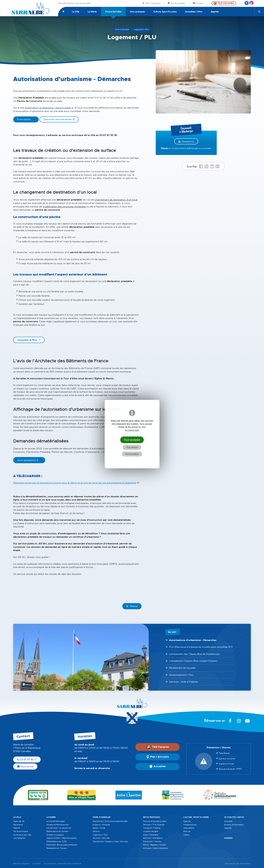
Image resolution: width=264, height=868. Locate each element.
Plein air (187, 831)
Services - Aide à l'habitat (183, 682)
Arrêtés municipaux (55, 835)
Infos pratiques (137, 12)
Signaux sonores (227, 759)
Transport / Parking (152, 828)
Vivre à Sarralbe (113, 12)
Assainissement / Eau (181, 675)
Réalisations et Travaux (57, 848)
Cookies (37, 864)
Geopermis (188, 141)
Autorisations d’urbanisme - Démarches (193, 640)
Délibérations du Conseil (57, 831)
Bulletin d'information (234, 825)
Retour (132, 606)
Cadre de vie (19, 821)
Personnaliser (132, 454)
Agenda (215, 12)
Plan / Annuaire (151, 3)
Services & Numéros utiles (155, 821)
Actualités (158, 767)
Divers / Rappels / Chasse (154, 845)
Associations (189, 828)
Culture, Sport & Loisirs (165, 12)
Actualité (228, 821)
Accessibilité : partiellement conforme (63, 864)
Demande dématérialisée (57, 119)
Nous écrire (25, 766)
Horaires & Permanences (57, 825)
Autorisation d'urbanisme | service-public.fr (49, 108)
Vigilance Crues (226, 764)
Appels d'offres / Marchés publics (62, 838)
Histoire (17, 828)
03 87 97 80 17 (27, 759)
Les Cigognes (19, 838)
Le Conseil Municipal (56, 821)
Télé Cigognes (158, 747)
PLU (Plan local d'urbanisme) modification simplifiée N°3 (201, 647)
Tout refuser (132, 447)
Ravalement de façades (182, 668)
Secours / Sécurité (101, 838)
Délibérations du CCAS (57, 841)
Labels (186, 835)
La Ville (76, 12)
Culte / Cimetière (151, 835)
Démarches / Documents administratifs (110, 821)
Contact (199, 3)
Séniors (96, 831)
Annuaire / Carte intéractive (155, 848)
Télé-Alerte (224, 753)
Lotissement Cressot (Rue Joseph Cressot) (193, 661)
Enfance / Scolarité (101, 825)
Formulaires (24, 119)
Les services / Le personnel (59, 828)
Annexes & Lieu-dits (22, 835)
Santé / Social (99, 828)
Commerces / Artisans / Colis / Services (110, 841)
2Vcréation (245, 864)
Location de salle (151, 831)
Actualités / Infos (194, 12)
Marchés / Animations (153, 838)
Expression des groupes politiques (62, 845)
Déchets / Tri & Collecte (154, 825)
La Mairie (92, 12)
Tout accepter (132, 440)
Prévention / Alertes (152, 841)
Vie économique (21, 831)
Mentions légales (21, 864)
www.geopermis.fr (28, 460)
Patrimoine (18, 825)
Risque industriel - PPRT (230, 769)
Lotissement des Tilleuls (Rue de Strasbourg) (194, 654)
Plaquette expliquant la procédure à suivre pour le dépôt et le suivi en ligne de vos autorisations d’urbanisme (75, 483)
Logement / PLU (100, 835)
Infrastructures (190, 825)
